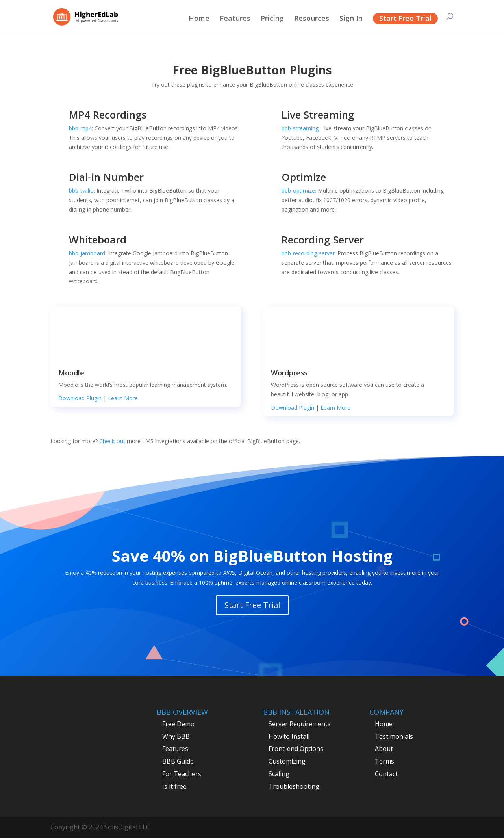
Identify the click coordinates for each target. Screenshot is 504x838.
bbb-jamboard (87, 253)
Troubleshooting (294, 786)
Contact (386, 774)
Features (235, 19)
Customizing (287, 761)
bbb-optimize (298, 190)
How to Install (289, 736)
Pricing (272, 19)
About (384, 749)
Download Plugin (80, 398)
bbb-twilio (81, 190)
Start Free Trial (405, 18)
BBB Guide (178, 761)
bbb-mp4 (80, 128)
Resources (312, 19)
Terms (384, 761)
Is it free (174, 786)
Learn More (123, 398)
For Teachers (182, 774)
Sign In (351, 19)
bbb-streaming (300, 128)
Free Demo (178, 724)
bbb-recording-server (308, 253)
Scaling (279, 774)
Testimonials (394, 736)
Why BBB (176, 736)
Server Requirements (300, 724)
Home (199, 19)
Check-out (113, 441)
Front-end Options (296, 749)
